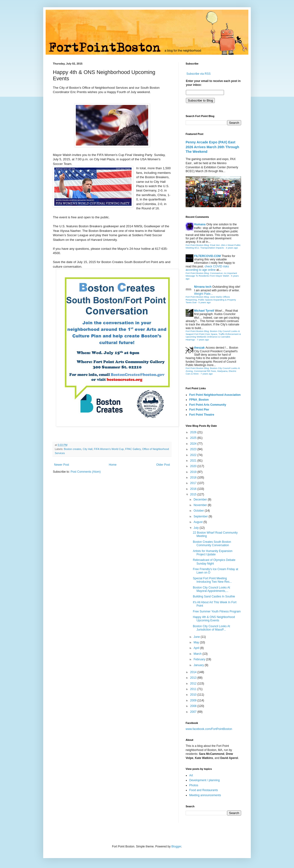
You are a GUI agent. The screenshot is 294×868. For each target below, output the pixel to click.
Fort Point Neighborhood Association (215, 395)
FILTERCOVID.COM (207, 256)
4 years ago (232, 248)
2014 (194, 672)
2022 (194, 455)
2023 (194, 449)
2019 (194, 472)
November (201, 505)
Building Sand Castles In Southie (214, 596)
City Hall (88, 449)
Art (191, 775)
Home (113, 465)
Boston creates (73, 449)
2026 (194, 432)
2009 (194, 700)
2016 (194, 489)
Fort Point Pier (199, 410)
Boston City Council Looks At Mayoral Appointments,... (211, 589)
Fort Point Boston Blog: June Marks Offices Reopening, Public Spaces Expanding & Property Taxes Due (211, 300)
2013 (194, 678)
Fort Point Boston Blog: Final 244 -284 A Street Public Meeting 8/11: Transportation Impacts (213, 246)
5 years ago (204, 302)
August (199, 522)
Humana (200, 224)
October (199, 511)
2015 (194, 494)
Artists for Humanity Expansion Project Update (213, 553)
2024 (194, 444)
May (197, 642)
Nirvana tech (203, 287)
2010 (194, 695)
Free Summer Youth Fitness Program (217, 611)
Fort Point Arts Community (208, 405)
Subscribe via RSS (198, 74)
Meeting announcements (205, 795)
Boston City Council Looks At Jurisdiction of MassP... (211, 628)
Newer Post (62, 465)
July (197, 528)
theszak (199, 348)
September (201, 516)
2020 (194, 466)
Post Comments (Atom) (86, 472)
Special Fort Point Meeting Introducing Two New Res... (212, 580)
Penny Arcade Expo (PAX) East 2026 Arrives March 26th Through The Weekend (212, 147)
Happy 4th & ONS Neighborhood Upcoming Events (214, 619)
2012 (194, 684)
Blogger (176, 846)
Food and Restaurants (204, 790)
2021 (194, 461)
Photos (194, 785)
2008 (194, 706)
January (199, 665)
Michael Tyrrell (204, 311)
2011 (194, 689)
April (197, 648)
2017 (194, 483)
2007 (194, 712)
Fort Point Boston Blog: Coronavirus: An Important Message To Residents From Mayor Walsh (211, 275)
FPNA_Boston (199, 400)
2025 (194, 438)
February (200, 659)
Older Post (163, 465)
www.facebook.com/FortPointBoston (209, 729)
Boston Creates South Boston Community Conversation (212, 544)
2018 (194, 478)
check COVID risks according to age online (207, 268)
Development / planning (204, 780)
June (197, 637)
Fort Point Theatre (202, 415)
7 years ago (203, 340)
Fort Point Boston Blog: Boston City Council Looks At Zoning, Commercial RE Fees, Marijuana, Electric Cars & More (213, 371)
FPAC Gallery (133, 449)
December (201, 500)
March (198, 654)
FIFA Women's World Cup (109, 449)
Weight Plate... (203, 294)
